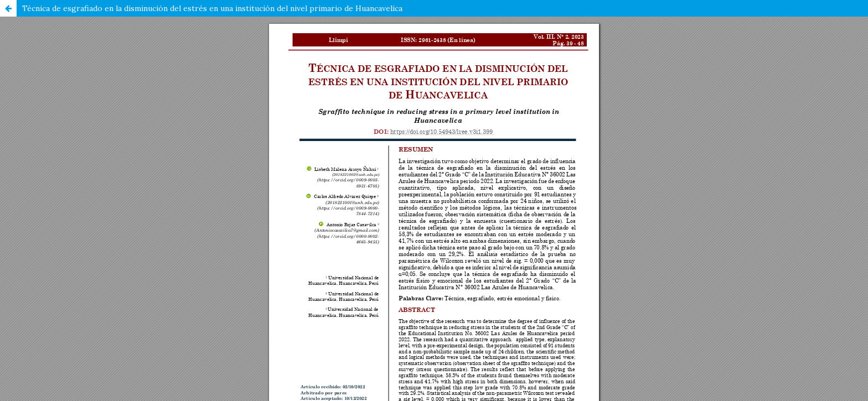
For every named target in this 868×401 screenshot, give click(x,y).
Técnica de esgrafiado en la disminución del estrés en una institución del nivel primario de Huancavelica (212, 8)
